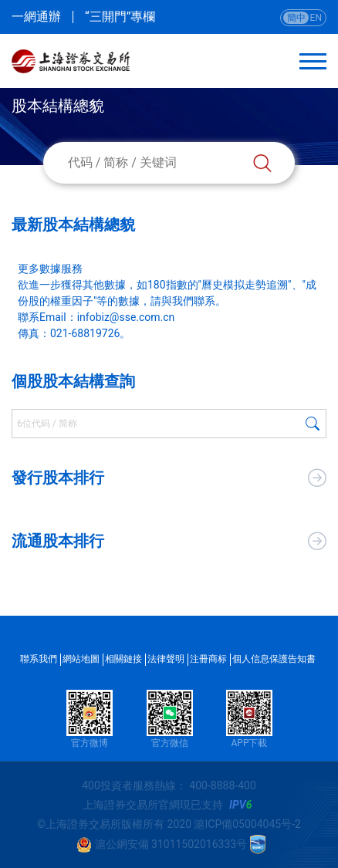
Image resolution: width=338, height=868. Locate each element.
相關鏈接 (123, 659)
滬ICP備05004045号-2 (247, 824)
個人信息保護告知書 (274, 659)
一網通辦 (36, 17)
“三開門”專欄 (120, 17)
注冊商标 (208, 659)
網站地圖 (81, 659)
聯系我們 (39, 659)
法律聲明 (166, 659)
